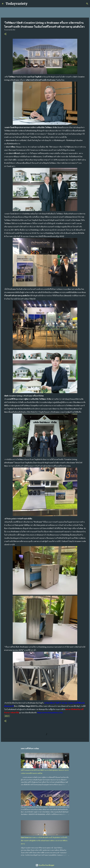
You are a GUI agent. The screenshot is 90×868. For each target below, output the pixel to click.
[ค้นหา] (30, 4)
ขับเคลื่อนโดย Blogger (45, 865)
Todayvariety (17, 4)
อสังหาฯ (7, 716)
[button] (5, 34)
